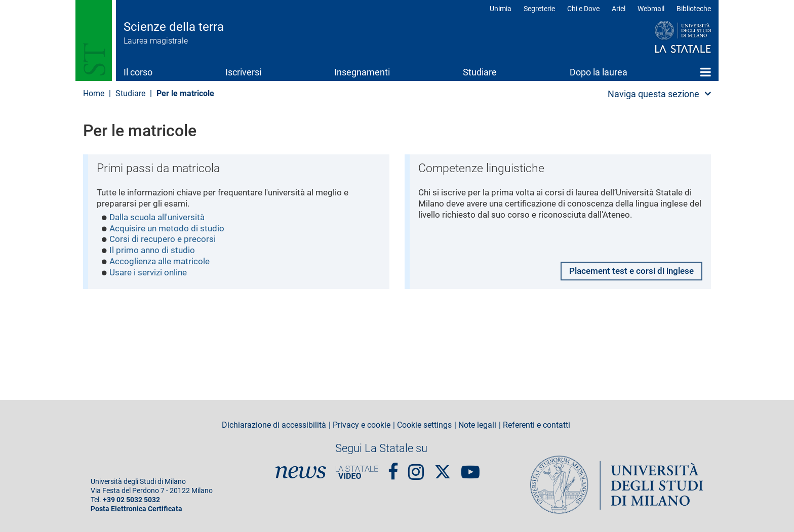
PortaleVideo (357, 472)
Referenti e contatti (537, 425)
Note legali (477, 425)
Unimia (501, 9)
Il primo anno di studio (154, 253)
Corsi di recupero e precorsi (165, 241)
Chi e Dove (583, 9)
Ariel (619, 9)
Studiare (480, 72)
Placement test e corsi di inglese (627, 272)
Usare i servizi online (151, 276)
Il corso (138, 72)
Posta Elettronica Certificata (136, 509)
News (301, 472)
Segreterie (539, 9)
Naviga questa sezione (653, 94)
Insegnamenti (362, 72)
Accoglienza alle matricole (163, 264)
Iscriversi (243, 72)
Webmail (651, 9)
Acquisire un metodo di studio (169, 230)
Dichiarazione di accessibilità (274, 425)
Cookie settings (424, 425)
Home (706, 72)
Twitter (443, 467)
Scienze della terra (174, 27)
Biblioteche (694, 9)
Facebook (393, 468)
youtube (470, 468)
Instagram (416, 468)
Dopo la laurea (599, 72)
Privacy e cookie (362, 425)
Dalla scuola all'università (160, 218)
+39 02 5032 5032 (131, 500)
